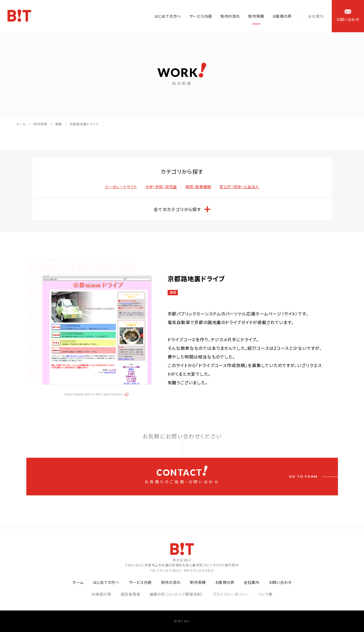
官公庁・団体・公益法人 (239, 187)
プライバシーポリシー (231, 594)
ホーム (21, 124)
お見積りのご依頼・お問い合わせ (182, 475)
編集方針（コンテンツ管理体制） (176, 594)
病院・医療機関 (198, 187)
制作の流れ (230, 16)
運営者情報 (131, 594)
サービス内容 (201, 16)
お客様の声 (282, 16)
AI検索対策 (101, 594)
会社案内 (316, 16)
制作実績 (256, 16)
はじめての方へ (168, 16)
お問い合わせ (280, 582)
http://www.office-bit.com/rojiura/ (94, 394)
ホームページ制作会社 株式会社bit (20, 16)
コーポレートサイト (121, 187)
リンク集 (266, 594)
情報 (58, 124)
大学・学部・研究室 (161, 187)
